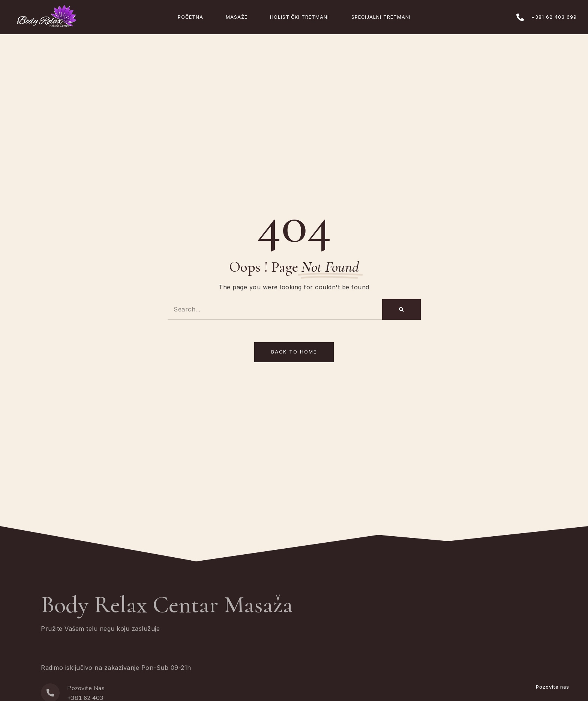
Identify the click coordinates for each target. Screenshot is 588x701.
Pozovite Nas (86, 688)
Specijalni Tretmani (381, 17)
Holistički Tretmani (299, 17)
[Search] (401, 309)
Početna (190, 17)
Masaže (237, 17)
